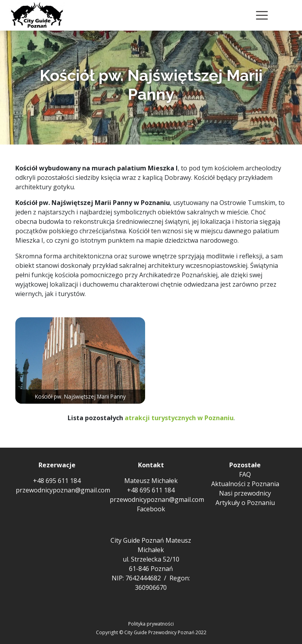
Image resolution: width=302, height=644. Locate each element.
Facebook (151, 509)
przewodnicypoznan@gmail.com (63, 490)
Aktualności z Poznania (245, 484)
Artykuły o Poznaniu (245, 503)
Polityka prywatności (151, 624)
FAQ (245, 474)
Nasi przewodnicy (245, 493)
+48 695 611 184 (57, 481)
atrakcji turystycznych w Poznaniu (179, 418)
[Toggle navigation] (262, 15)
